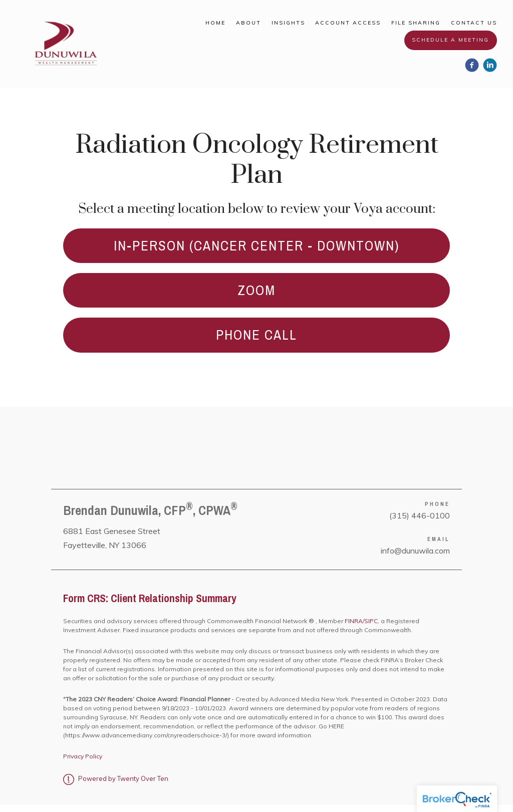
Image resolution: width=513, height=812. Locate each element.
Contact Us (474, 23)
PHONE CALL (256, 341)
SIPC (371, 628)
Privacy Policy (83, 763)
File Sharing (416, 23)
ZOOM (257, 294)
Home (215, 23)
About (248, 23)
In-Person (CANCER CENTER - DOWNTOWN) (256, 247)
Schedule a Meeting (450, 40)
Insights (288, 23)
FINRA (353, 628)
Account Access (348, 23)
